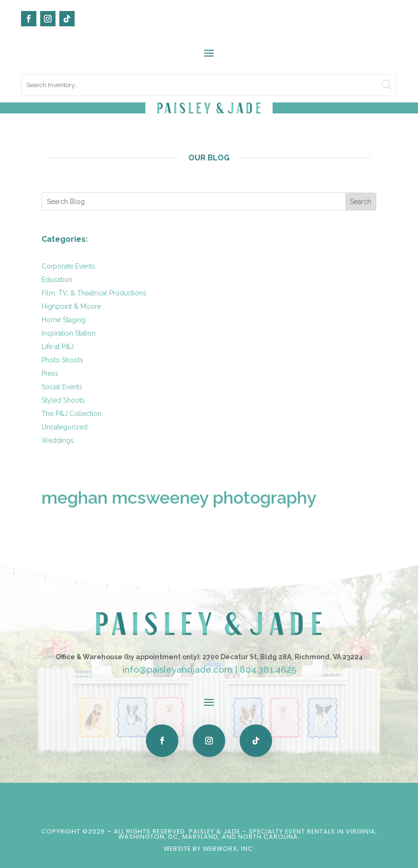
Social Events (62, 387)
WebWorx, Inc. (229, 849)
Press (50, 373)
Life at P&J (58, 347)
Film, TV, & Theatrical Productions (94, 293)
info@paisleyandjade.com (177, 669)
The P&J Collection (71, 414)
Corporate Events (68, 266)
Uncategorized (65, 427)
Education (57, 280)
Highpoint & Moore (71, 306)
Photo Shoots (62, 360)
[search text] (209, 85)
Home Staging (64, 320)
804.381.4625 (268, 669)
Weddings (58, 440)
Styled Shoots (63, 400)
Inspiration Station (69, 333)
